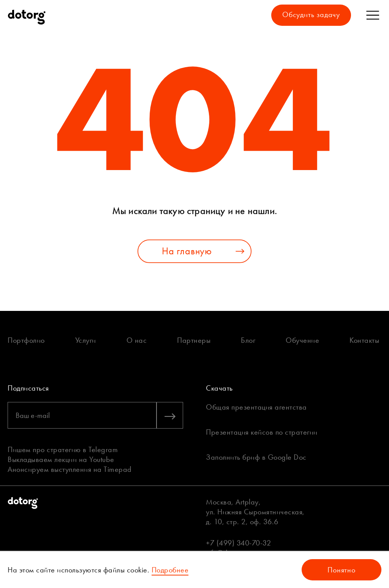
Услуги (86, 340)
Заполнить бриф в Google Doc (256, 457)
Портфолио (26, 340)
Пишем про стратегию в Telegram (63, 449)
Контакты (364, 340)
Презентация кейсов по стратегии (262, 432)
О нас (137, 340)
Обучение (302, 340)
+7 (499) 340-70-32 (238, 543)
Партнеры (194, 340)
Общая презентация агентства (256, 407)
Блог (248, 340)
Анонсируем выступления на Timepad (70, 469)
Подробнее (170, 570)
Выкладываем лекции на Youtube (61, 459)
